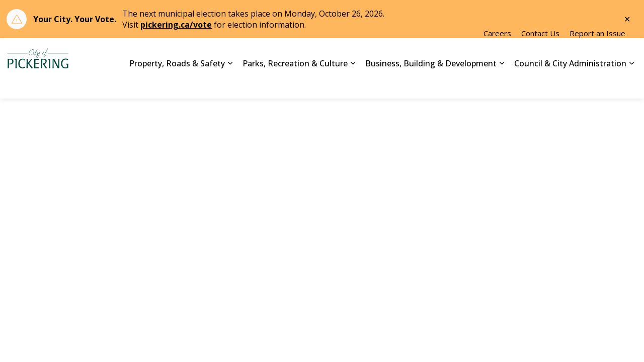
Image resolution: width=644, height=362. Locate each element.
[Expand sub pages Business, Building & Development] (502, 83)
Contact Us (540, 53)
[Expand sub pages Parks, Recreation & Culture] (353, 83)
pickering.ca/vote (176, 25)
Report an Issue (597, 53)
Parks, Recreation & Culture (295, 83)
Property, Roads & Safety (177, 83)
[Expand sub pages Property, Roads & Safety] (230, 83)
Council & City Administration (570, 83)
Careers (497, 53)
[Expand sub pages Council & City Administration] (631, 83)
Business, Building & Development (431, 83)
